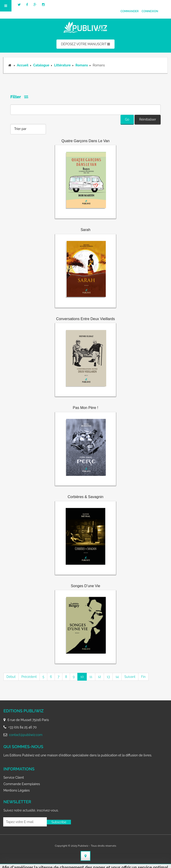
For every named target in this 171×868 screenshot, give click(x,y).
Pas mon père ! (85, 408)
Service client (14, 778)
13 (108, 677)
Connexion (150, 11)
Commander (130, 11)
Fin (143, 677)
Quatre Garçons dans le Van (86, 141)
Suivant (130, 677)
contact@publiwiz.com (26, 735)
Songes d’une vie (86, 586)
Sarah (85, 230)
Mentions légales (17, 790)
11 (91, 677)
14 (117, 677)
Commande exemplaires (22, 784)
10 (82, 677)
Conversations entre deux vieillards (86, 319)
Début (11, 677)
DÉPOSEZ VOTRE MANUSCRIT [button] (85, 44)
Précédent (29, 677)
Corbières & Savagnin (86, 497)
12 (100, 677)
